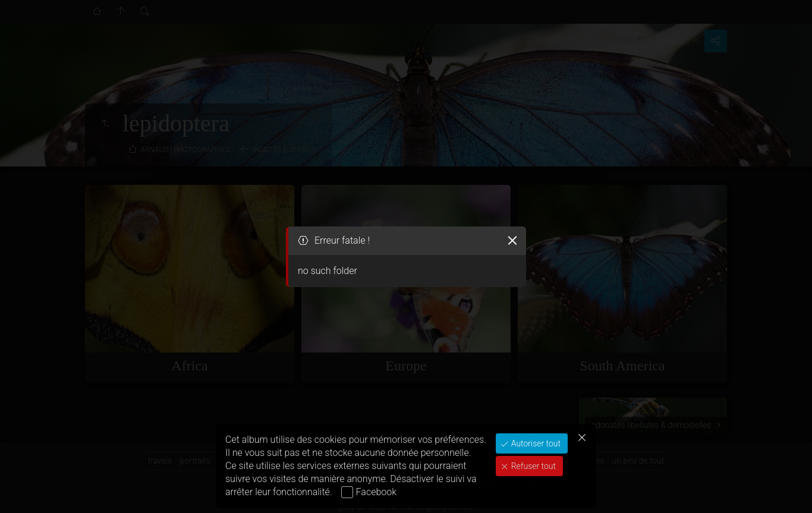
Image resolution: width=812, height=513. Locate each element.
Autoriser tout (535, 443)
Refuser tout (532, 466)
